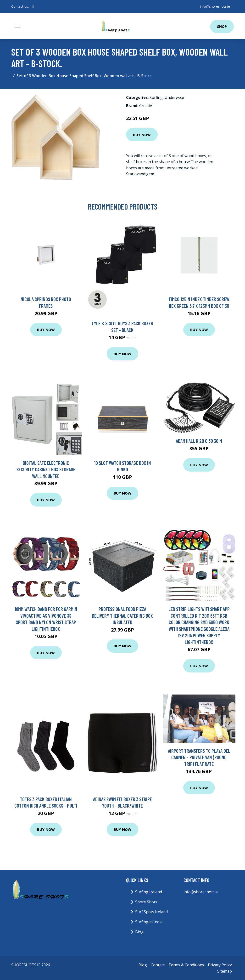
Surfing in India (149, 922)
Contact (158, 965)
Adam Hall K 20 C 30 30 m (199, 441)
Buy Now (142, 135)
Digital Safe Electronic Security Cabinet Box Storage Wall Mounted (46, 469)
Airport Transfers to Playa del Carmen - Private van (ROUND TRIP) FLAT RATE (199, 757)
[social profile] (33, 6)
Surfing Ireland (149, 892)
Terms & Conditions (186, 965)
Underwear (175, 97)
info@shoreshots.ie (215, 6)
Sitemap (225, 971)
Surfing (156, 97)
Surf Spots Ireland (151, 912)
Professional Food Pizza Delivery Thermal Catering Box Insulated (122, 615)
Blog (139, 932)
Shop (222, 26)
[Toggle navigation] (18, 26)
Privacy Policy (220, 965)
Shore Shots (146, 902)
